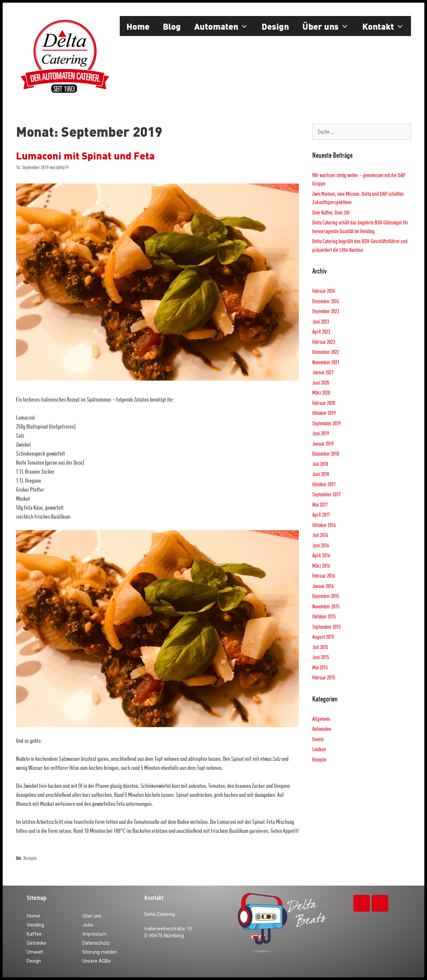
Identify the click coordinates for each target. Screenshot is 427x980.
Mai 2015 (320, 667)
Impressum (95, 934)
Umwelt (35, 952)
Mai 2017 (320, 505)
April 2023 (321, 331)
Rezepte (30, 858)
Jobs (88, 925)
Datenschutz (96, 943)
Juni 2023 (321, 321)
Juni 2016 (321, 545)
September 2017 (326, 494)
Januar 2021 (323, 372)
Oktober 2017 (324, 484)
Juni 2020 (321, 382)
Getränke (37, 943)
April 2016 (321, 555)
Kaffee (34, 934)
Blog (172, 26)
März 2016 (321, 566)
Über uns (329, 26)
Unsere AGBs (97, 961)
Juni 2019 (321, 433)
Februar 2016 (324, 576)
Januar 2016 (323, 586)
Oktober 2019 (324, 413)
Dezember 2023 (326, 311)
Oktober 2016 (324, 525)
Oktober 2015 (324, 616)
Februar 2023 (324, 342)
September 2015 (326, 627)
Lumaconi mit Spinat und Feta (85, 155)
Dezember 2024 (326, 301)
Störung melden (100, 952)
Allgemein (321, 719)
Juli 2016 (320, 535)
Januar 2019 (323, 443)
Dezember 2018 (326, 453)
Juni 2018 (321, 474)
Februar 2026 (324, 291)
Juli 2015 (320, 647)
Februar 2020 (324, 403)
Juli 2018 (320, 464)
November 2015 (326, 606)
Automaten (225, 26)
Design (275, 26)
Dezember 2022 (326, 352)
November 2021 (326, 362)
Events (318, 739)
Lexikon (319, 749)
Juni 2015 (321, 657)
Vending (35, 925)
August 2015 (323, 637)
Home (138, 26)
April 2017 (321, 515)
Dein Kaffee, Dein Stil (331, 212)
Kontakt (387, 26)
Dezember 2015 (326, 596)
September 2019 (326, 423)
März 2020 (321, 392)
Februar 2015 (324, 677)
